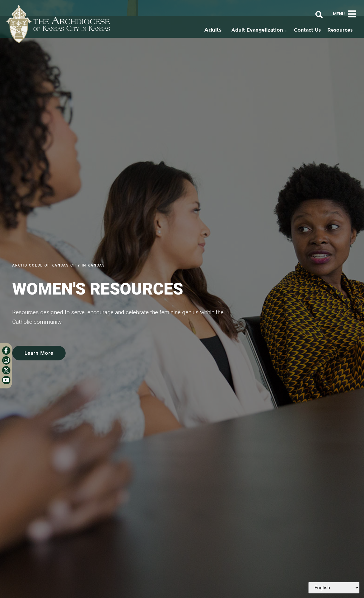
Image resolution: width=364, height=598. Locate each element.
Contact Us (307, 30)
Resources (340, 30)
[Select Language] (334, 588)
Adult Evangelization (257, 30)
